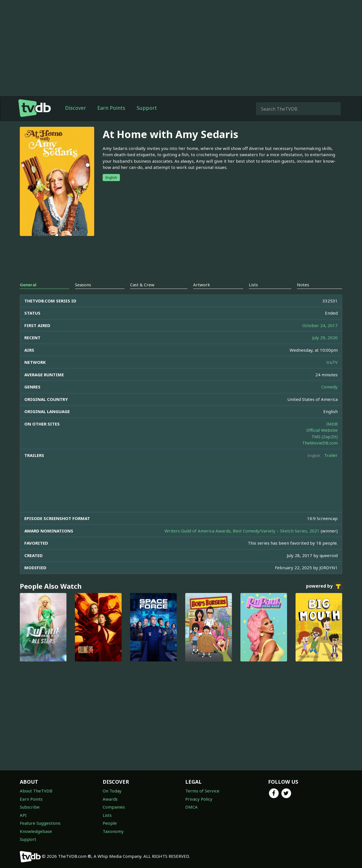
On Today (112, 791)
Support (147, 108)
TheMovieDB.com (320, 443)
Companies (114, 807)
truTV (332, 362)
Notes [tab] (303, 285)
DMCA (191, 807)
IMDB (332, 424)
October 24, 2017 (320, 325)
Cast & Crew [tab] (142, 285)
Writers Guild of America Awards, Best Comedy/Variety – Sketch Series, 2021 (242, 531)
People (110, 823)
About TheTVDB (36, 791)
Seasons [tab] (83, 285)
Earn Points (111, 108)
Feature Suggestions (40, 823)
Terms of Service (202, 791)
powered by (324, 586)
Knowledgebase (36, 831)
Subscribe (30, 807)
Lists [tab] (253, 285)
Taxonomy (113, 831)
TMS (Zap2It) (325, 437)
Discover (76, 108)
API (23, 815)
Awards (110, 799)
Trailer (331, 455)
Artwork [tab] (202, 285)
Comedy (329, 387)
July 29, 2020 (325, 338)
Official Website (322, 430)
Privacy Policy (199, 799)
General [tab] (28, 285)
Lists (107, 815)
